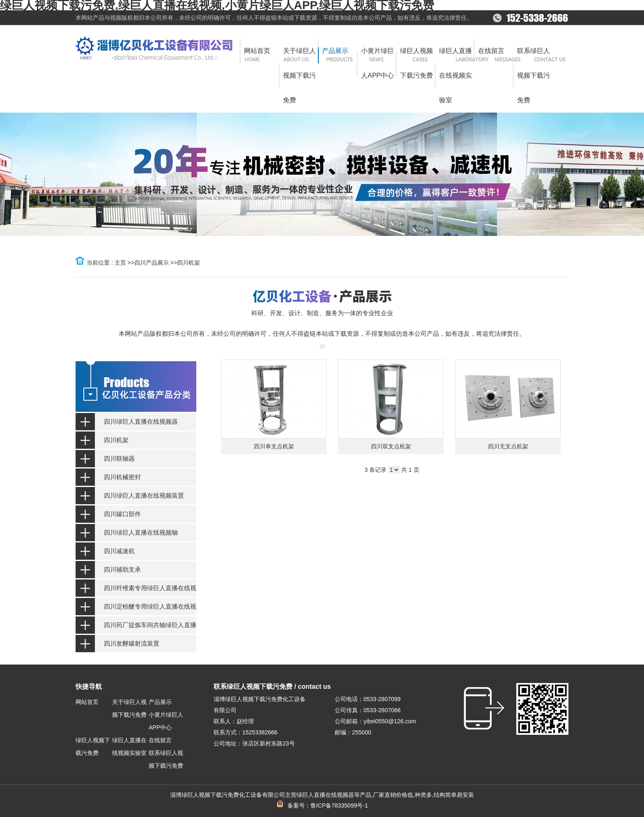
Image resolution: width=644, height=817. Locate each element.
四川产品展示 (152, 263)
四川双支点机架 (391, 446)
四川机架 (189, 263)
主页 (120, 263)
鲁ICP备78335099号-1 (339, 805)
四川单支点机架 (274, 446)
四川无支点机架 (508, 446)
